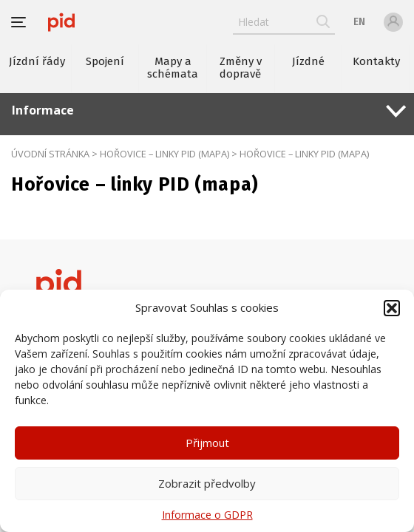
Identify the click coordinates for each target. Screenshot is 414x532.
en (359, 22)
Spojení (105, 61)
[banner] (61, 22)
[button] (392, 308)
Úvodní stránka (50, 154)
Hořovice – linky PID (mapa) (164, 154)
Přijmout (207, 443)
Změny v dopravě (241, 68)
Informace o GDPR (207, 515)
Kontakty (376, 61)
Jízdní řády (37, 61)
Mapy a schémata (173, 68)
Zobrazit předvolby (207, 483)
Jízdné (308, 61)
